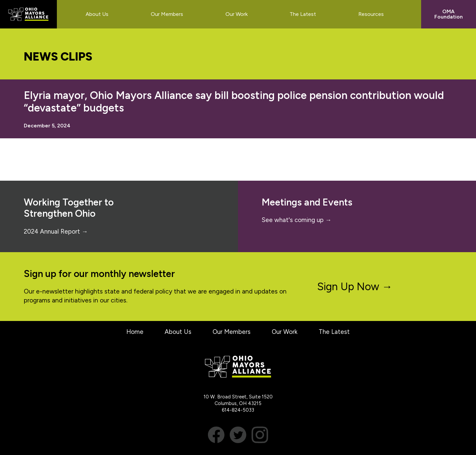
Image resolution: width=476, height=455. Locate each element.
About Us (177, 332)
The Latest (335, 332)
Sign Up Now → (355, 287)
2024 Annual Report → (57, 231)
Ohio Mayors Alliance (28, 14)
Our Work (285, 332)
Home (134, 332)
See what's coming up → (297, 220)
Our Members (231, 332)
